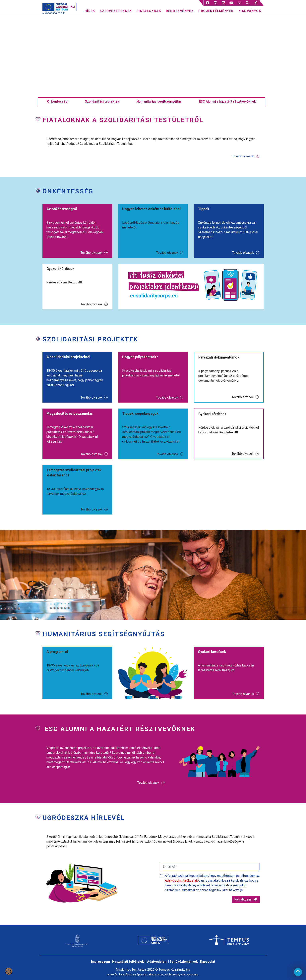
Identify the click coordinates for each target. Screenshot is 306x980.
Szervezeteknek (116, 11)
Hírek (90, 11)
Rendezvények (180, 11)
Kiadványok (250, 11)
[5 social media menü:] (239, 3)
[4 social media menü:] (231, 3)
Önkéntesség (57, 110)
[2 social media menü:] (215, 3)
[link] (255, 3)
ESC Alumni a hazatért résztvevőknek (227, 110)
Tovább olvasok (246, 165)
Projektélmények (216, 11)
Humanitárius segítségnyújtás (159, 110)
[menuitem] (90, 10)
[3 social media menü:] (223, 3)
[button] (207, 3)
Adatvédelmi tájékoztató (182, 889)
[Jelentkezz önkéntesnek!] (191, 293)
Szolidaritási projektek (102, 110)
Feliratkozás (246, 908)
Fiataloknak (149, 11)
